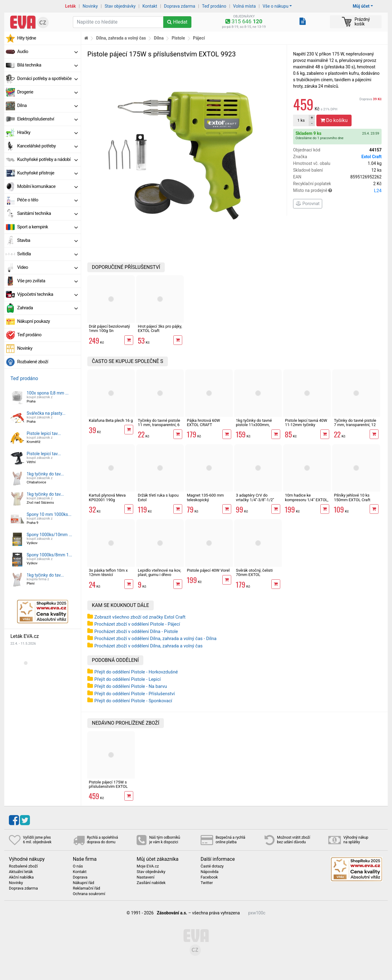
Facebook (209, 877)
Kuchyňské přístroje (47, 173)
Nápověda (209, 872)
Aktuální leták (21, 872)
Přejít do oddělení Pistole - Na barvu (131, 686)
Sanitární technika (47, 213)
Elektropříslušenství (47, 119)
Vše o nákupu (275, 6)
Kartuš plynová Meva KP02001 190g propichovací (107, 500)
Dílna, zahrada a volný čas (121, 38)
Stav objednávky (120, 6)
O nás (78, 866)
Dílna (47, 105)
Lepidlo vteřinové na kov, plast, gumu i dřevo (159, 572)
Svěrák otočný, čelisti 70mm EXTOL (254, 572)
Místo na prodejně (337, 191)
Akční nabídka (21, 877)
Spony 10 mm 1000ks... (49, 514)
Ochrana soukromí (89, 894)
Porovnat (308, 204)
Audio (47, 51)
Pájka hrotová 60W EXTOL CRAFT (203, 423)
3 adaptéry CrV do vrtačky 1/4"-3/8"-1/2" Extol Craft (255, 500)
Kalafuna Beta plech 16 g (111, 420)
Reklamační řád (87, 888)
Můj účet (361, 6)
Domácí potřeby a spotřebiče (47, 78)
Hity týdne (27, 38)
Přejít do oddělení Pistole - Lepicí (128, 679)
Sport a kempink (47, 227)
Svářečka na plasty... (46, 413)
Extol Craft (371, 157)
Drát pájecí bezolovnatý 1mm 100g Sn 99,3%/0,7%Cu (109, 331)
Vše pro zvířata (47, 281)
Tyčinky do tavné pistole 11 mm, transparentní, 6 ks (159, 425)
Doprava (371, 99)
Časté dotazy (212, 866)
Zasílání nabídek (151, 883)
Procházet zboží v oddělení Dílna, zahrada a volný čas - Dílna (155, 639)
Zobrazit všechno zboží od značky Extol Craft (140, 617)
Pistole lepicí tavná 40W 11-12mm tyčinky (306, 423)
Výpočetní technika (47, 294)
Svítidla (47, 254)
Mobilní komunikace (47, 186)
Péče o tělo (47, 200)
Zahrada (47, 308)
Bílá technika (47, 65)
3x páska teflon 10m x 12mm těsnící (108, 572)
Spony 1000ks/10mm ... (49, 535)
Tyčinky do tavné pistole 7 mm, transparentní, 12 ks (355, 425)
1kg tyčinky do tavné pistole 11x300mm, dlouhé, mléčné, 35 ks (255, 425)
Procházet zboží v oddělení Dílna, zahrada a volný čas (149, 646)
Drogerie (47, 92)
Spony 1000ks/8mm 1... (49, 555)
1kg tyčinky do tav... (45, 474)
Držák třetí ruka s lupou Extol (158, 497)
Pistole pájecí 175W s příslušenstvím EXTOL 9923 (108, 787)
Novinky (90, 6)
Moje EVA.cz (148, 866)
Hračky (47, 132)
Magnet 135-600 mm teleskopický (205, 497)
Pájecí (199, 38)
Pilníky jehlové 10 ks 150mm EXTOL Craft (352, 497)
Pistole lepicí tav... (44, 433)
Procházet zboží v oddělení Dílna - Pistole (136, 631)
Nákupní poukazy (34, 321)
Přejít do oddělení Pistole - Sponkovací (133, 701)
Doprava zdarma (180, 6)
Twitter (207, 883)
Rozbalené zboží (33, 362)
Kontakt (150, 6)
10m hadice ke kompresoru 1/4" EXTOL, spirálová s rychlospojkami (307, 502)
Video (47, 267)
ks (301, 120)
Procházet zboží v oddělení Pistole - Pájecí (137, 624)
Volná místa (244, 6)
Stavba (47, 240)
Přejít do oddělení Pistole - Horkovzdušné (136, 672)
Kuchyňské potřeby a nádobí (47, 159)
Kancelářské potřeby (47, 146)
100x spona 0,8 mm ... (48, 393)
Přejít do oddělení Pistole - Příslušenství (135, 694)
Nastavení (145, 877)
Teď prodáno (214, 6)
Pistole (178, 38)
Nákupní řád (84, 883)
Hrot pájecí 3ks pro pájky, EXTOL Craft (160, 328)
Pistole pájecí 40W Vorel (208, 570)
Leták (71, 6)
